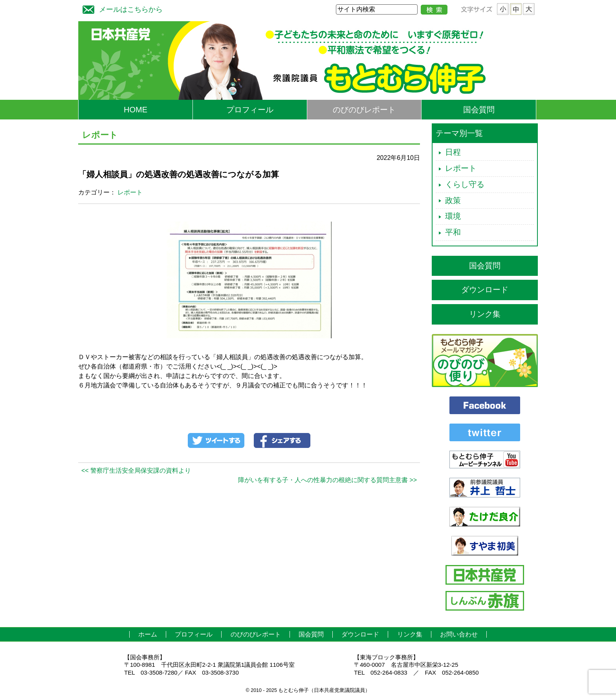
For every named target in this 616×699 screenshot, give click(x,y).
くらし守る (465, 184)
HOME (136, 110)
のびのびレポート (364, 110)
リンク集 (485, 314)
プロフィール (250, 110)
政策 (453, 200)
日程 (453, 152)
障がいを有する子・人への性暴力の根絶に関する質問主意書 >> (327, 480)
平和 (453, 232)
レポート (130, 192)
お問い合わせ (459, 634)
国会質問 (479, 110)
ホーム (148, 634)
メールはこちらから (121, 8)
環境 (453, 216)
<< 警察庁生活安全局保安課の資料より (136, 471)
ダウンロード (485, 290)
